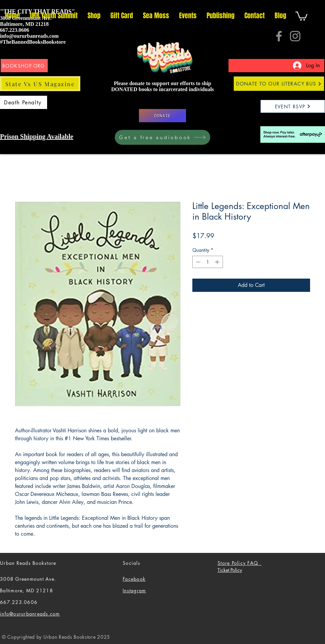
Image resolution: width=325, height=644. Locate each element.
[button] (301, 16)
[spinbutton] (208, 262)
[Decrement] (197, 262)
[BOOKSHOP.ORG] (24, 66)
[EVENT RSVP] (293, 106)
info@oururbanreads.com (29, 36)
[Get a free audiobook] (162, 137)
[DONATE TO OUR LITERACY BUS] (279, 84)
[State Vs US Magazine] (40, 84)
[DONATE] (162, 116)
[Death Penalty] (24, 102)
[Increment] (218, 262)
